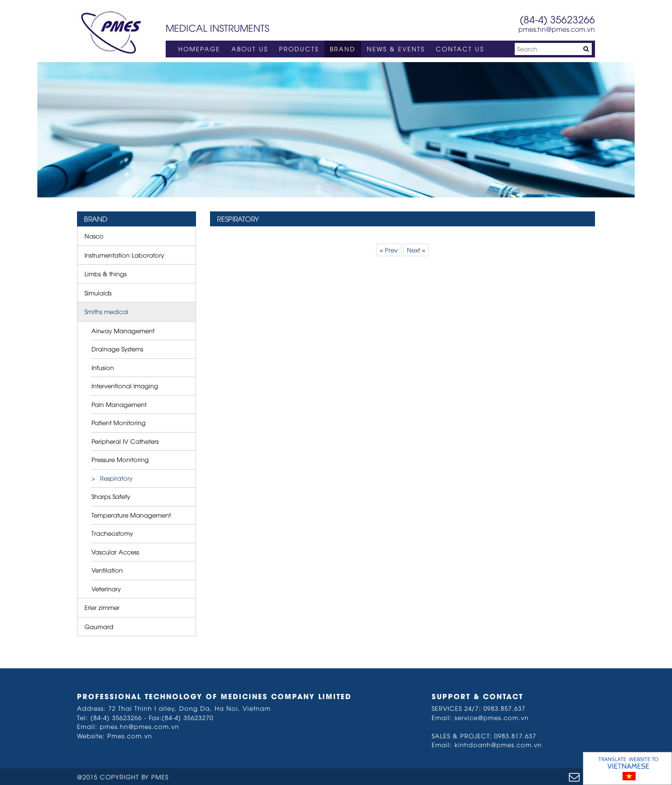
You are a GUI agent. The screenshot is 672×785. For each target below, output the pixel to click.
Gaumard (99, 626)
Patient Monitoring (119, 422)
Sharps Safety (111, 496)
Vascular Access (115, 552)
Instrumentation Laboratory (124, 255)
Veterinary (106, 589)
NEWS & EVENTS (396, 49)
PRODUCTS (299, 49)
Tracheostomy (112, 533)
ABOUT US (250, 49)
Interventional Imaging (125, 385)
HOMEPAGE (199, 49)
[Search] (553, 49)
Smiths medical (106, 311)
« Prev (389, 250)
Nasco (94, 236)
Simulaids (98, 293)
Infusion (103, 367)
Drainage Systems (117, 349)
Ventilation (107, 570)
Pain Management (119, 404)
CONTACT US (460, 49)
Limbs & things (105, 273)
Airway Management (123, 330)
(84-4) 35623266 (557, 19)
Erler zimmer (102, 607)
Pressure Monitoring (120, 459)
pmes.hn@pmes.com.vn (557, 29)
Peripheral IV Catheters (125, 441)
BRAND (343, 49)
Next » (416, 250)
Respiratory (116, 478)
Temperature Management (131, 515)
